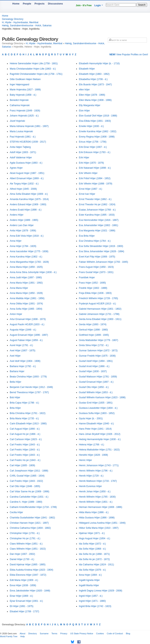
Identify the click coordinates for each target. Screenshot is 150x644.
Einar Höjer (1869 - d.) (21, 596)
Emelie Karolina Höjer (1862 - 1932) (98, 131)
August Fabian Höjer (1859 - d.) (26, 340)
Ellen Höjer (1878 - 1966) (92, 95)
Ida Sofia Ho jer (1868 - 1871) (94, 554)
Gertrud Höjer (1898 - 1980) (93, 330)
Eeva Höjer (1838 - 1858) (23, 585)
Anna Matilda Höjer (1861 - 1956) (27, 298)
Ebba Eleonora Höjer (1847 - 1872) (28, 575)
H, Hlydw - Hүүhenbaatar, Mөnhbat (20, 22)
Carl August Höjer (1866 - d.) (25, 429)
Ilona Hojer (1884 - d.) (90, 575)
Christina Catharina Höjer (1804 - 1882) (30, 528)
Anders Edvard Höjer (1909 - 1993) (28, 204)
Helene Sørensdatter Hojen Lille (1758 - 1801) (34, 63)
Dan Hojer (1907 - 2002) (22, 554)
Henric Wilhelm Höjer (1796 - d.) (96, 471)
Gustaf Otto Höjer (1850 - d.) (94, 387)
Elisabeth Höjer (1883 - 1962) (94, 74)
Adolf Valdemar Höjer (21, 158)
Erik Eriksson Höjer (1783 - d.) (95, 152)
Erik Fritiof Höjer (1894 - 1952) (95, 178)
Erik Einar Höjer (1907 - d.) (93, 147)
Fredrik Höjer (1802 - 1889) (93, 288)
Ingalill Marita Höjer (89, 585)
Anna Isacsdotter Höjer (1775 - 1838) (29, 251)
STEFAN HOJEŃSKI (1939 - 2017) (28, 142)
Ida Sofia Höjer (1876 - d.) (92, 570)
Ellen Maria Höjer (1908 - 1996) (95, 100)
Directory (33, 633)
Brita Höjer (15, 408)
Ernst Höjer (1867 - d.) (91, 189)
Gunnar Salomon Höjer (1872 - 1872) (98, 351)
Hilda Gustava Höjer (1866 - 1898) (97, 518)
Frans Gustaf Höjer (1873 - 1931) (96, 272)
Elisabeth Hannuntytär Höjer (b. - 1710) (99, 63)
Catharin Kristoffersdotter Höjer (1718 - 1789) (33, 507)
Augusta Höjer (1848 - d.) (23, 330)
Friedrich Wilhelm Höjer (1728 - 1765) (98, 298)
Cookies (100, 633)
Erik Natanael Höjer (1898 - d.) (95, 168)
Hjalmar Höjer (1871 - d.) (92, 533)
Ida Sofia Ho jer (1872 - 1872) (94, 559)
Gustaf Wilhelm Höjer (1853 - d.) (96, 392)
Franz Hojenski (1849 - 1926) (25, 111)
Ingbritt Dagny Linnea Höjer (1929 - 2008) (100, 591)
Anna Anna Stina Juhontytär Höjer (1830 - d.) (33, 272)
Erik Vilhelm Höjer (88, 173)
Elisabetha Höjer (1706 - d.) (93, 79)
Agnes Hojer (16, 168)
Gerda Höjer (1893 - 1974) (93, 324)
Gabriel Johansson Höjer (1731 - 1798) (99, 314)
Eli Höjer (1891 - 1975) (22, 606)
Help (23, 636)
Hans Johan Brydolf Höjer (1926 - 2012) (100, 434)
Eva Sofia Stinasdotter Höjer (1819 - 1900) (101, 246)
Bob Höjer (15, 397)
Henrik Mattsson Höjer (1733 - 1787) (98, 481)
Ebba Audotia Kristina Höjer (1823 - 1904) (31, 570)
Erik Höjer (84, 158)
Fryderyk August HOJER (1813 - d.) (97, 304)
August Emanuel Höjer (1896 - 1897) (29, 335)
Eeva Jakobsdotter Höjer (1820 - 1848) (30, 591)
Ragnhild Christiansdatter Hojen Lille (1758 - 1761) (36, 74)
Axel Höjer (15, 356)
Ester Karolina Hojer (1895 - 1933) (97, 215)
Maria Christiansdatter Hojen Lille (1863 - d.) (33, 69)
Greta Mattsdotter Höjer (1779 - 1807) (99, 340)
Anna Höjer (16, 241)
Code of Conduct (115, 633)
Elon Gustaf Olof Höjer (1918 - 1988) (98, 116)
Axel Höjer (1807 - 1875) (23, 351)
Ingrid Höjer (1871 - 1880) (92, 601)
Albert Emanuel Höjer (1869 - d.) (27, 178)
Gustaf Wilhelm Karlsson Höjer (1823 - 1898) (102, 397)
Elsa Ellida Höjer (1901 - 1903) (95, 121)
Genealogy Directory (13, 19)
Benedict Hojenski (19, 100)
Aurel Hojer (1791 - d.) (21, 345)
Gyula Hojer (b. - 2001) (91, 418)
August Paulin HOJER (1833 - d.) (27, 324)
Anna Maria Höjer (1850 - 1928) (26, 293)
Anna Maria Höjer (19, 288)
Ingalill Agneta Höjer (89, 580)
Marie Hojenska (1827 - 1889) (25, 90)
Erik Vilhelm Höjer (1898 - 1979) (96, 184)
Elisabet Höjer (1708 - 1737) (24, 611)
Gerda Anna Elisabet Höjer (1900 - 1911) (100, 319)
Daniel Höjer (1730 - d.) (22, 559)
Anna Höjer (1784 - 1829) (23, 246)
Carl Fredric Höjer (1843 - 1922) (26, 481)
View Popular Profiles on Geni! (129, 55)
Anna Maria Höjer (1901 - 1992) (26, 283)
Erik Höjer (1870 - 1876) (91, 163)
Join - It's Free (84, 5)
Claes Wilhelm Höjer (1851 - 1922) (28, 549)
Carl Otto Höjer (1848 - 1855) (25, 486)
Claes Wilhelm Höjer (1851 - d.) (26, 544)
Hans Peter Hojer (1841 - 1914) (95, 429)
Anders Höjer (17, 215)
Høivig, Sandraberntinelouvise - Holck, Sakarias (27, 26)
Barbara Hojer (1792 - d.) (23, 366)
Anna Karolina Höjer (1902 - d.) (26, 257)
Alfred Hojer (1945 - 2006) (23, 189)
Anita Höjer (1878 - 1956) (23, 231)
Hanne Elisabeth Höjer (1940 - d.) (96, 424)
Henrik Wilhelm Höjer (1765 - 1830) (97, 497)
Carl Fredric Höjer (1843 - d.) (25, 445)
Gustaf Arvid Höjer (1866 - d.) (94, 366)
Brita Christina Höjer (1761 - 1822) (28, 413)
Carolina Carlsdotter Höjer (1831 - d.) (29, 497)
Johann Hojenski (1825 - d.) (24, 116)
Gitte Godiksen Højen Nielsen (25, 79)
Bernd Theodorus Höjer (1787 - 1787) (29, 392)
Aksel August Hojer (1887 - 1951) (27, 173)
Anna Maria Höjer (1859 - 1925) (26, 267)
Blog (128, 633)
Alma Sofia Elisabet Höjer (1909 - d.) (29, 194)
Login (98, 5)
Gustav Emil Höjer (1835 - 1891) (96, 403)
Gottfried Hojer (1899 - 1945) (94, 335)
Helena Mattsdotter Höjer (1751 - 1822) (99, 450)
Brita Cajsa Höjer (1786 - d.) (24, 403)
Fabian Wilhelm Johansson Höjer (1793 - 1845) (103, 262)
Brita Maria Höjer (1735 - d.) (24, 418)
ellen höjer (84, 90)
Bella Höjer (16, 382)
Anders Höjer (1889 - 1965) (24, 220)
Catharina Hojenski (20, 105)
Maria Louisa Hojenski (21, 131)
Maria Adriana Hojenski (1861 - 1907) (29, 126)
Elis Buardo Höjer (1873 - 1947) (95, 85)
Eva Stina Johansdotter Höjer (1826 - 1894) (101, 251)
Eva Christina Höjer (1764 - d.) (95, 241)
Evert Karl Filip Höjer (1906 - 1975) (97, 257)
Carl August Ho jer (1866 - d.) (25, 434)
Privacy (64, 633)
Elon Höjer (84, 111)
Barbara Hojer (17, 371)
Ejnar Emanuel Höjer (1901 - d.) (26, 601)
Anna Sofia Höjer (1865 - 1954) (26, 309)
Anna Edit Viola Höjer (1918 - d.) (27, 236)
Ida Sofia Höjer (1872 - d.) (92, 544)
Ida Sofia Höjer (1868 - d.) (92, 549)
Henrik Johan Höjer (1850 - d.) (95, 492)
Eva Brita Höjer (87, 236)
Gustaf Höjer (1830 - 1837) (93, 371)
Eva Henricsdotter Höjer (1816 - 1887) (99, 220)
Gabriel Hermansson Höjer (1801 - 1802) (100, 309)
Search (142, 5)
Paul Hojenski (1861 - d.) (23, 137)
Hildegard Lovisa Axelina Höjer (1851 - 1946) (102, 523)
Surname (44, 633)
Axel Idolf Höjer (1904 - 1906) (25, 361)
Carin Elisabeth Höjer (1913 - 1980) (28, 424)
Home (16, 4)
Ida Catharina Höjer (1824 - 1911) (96, 565)
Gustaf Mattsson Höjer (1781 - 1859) (98, 377)
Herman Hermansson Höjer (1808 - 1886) (100, 507)
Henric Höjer (85, 460)
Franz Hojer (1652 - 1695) (92, 283)
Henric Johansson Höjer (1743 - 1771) (99, 465)
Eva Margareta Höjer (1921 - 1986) (97, 231)
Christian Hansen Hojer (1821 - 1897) (29, 523)
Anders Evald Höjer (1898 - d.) (26, 210)
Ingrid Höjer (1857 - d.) (91, 596)
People (27, 4)
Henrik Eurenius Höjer (90, 486)
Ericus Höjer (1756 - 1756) (93, 142)
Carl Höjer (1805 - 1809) (22, 465)
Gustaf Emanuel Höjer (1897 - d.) (96, 382)
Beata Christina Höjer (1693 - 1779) (28, 377)
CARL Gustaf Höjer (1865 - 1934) (27, 476)
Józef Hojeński (17, 121)
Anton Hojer (16, 314)
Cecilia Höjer (16, 512)
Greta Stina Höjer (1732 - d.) (94, 345)
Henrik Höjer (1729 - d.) (91, 476)
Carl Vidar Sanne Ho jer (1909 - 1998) (29, 492)
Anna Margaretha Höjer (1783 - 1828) (29, 262)
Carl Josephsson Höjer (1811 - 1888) (29, 471)
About (23, 633)
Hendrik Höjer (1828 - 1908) (93, 455)
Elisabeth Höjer (87, 69)
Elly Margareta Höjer (90, 105)
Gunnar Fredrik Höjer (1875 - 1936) (97, 356)
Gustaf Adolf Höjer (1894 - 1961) (96, 361)
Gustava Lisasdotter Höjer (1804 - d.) (98, 408)
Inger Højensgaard (19, 85)
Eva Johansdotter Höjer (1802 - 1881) (99, 225)
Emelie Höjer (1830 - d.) (91, 126)
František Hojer (87, 278)
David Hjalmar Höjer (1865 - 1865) (28, 565)
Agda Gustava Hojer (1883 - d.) (26, 163)
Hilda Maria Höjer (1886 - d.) (94, 512)
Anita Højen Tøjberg (20, 147)
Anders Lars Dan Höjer (22, 225)
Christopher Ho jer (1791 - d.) (25, 538)
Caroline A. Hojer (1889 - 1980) (26, 502)
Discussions (55, 4)
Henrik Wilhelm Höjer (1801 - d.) (96, 502)
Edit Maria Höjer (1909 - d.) (24, 580)
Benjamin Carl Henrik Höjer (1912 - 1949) (31, 387)
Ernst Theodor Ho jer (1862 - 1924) (97, 204)
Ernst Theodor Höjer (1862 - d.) (95, 199)
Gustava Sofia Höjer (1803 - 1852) (97, 413)
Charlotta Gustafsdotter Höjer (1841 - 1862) (32, 518)
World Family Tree (9, 636)
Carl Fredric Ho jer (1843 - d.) (25, 460)
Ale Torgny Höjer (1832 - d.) (24, 184)
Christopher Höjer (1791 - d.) (25, 533)
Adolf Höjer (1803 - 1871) (23, 152)
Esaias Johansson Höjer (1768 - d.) (97, 210)
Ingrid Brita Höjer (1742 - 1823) (95, 606)
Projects (40, 4)
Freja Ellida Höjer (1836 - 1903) (95, 293)
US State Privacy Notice (82, 633)
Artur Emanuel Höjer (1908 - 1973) (28, 319)
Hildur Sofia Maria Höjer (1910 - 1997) (99, 528)
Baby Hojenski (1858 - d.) (23, 95)
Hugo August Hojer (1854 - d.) (94, 538)
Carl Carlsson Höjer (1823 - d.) (26, 439)
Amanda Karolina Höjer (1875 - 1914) (29, 199)
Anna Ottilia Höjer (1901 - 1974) (26, 304)
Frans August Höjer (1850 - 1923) (96, 267)
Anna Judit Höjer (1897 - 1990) (26, 278)
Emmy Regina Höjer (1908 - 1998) (97, 137)
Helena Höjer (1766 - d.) (92, 445)
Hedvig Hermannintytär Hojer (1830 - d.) (100, 439)
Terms (54, 633)
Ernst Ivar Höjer (87, 194)
